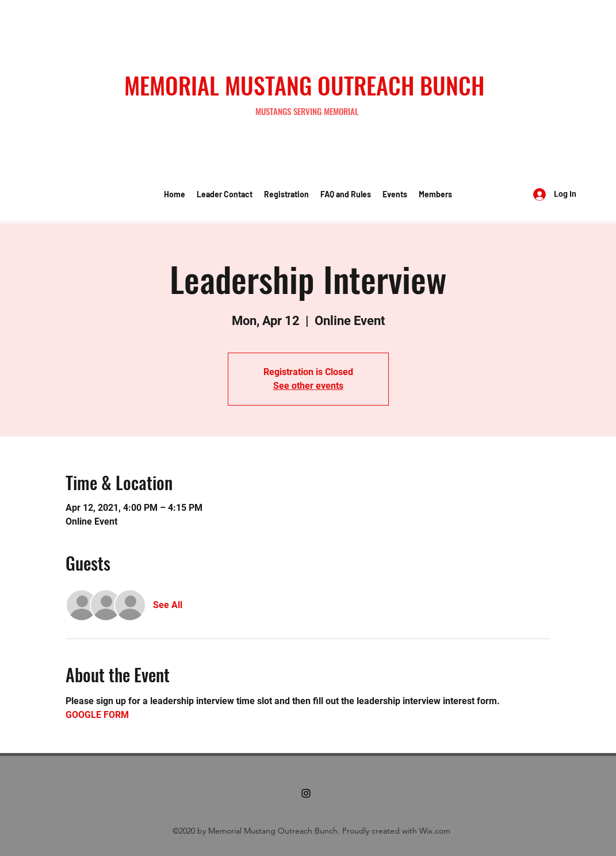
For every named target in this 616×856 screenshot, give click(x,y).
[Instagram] (306, 793)
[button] (225, 194)
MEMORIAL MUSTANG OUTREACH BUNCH (304, 85)
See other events (308, 386)
